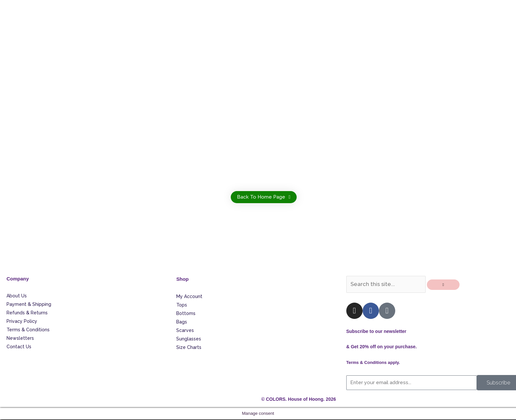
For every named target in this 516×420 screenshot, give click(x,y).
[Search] (446, 286)
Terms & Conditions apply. (375, 363)
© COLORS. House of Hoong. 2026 (299, 400)
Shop (183, 279)
